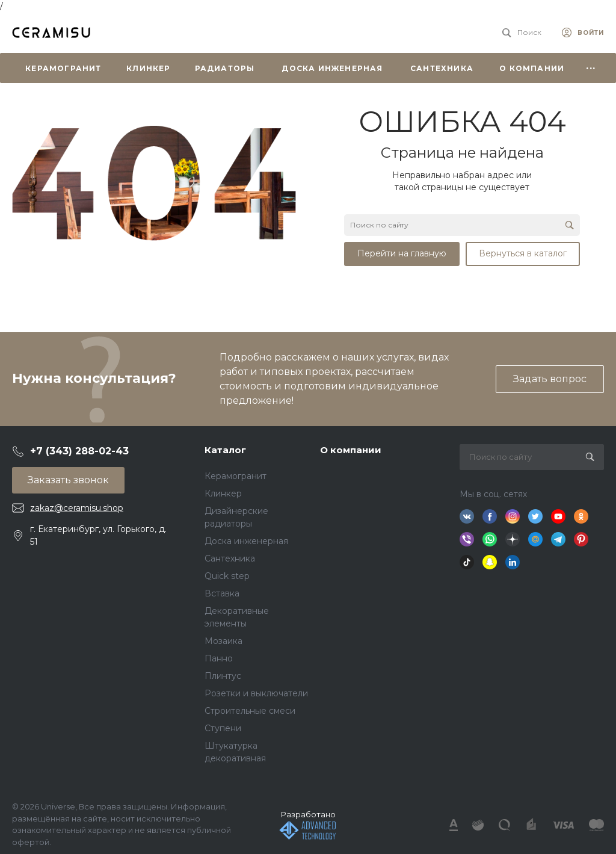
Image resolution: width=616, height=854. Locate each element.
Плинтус (223, 676)
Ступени (223, 728)
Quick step (227, 576)
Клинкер (223, 494)
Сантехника (230, 559)
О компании (351, 450)
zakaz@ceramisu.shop (77, 508)
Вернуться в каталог (523, 253)
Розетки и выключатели (256, 693)
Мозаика (223, 641)
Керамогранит (236, 476)
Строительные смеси (250, 711)
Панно (219, 658)
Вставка (222, 593)
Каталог (225, 450)
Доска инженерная (246, 541)
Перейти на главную (402, 253)
